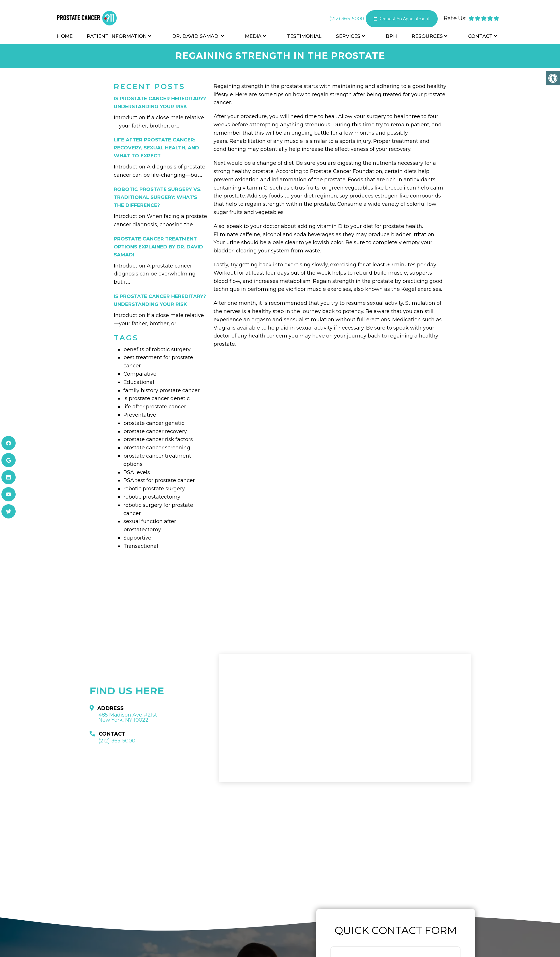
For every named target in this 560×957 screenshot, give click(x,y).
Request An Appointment (399, 20)
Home (65, 38)
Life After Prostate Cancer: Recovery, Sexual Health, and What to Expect (156, 148)
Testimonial (304, 38)
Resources (427, 38)
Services (348, 38)
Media (253, 38)
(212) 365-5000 (340, 20)
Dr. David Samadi (196, 38)
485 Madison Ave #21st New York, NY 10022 (128, 717)
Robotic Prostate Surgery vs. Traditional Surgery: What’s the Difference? (158, 197)
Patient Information (117, 38)
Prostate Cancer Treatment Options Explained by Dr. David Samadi (158, 247)
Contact (480, 38)
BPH (391, 38)
